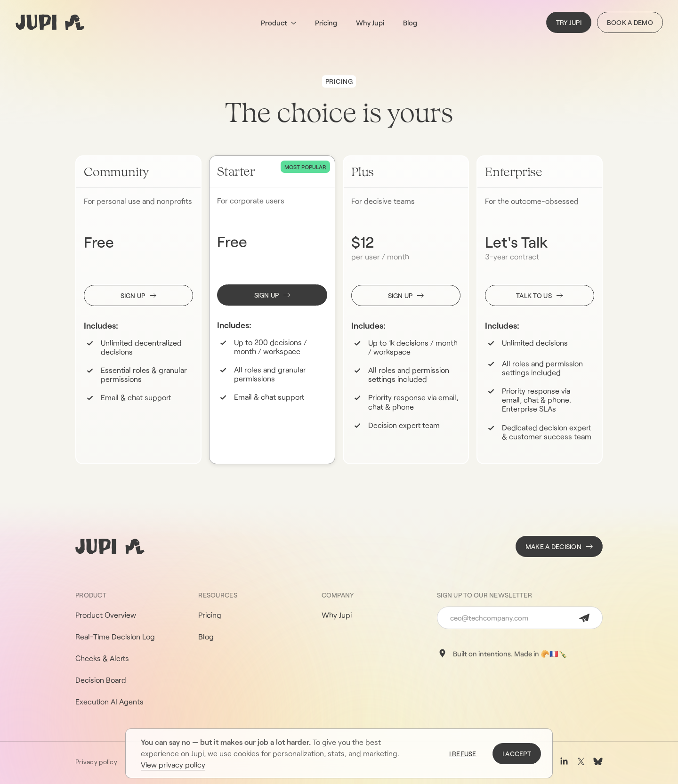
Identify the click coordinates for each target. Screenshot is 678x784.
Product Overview (106, 615)
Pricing (326, 23)
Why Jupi (370, 23)
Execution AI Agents (109, 701)
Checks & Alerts (102, 658)
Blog (410, 23)
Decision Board (101, 680)
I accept (517, 754)
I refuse (463, 754)
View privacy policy (173, 764)
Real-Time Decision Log (115, 636)
